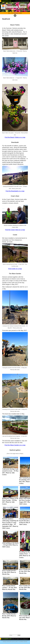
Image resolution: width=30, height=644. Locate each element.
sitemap (4, 642)
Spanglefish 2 (16, 13)
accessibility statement (23, 642)
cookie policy (9, 642)
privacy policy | (15, 642)
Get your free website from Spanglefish (22, 1)
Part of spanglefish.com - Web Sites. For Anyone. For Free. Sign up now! (15, 639)
